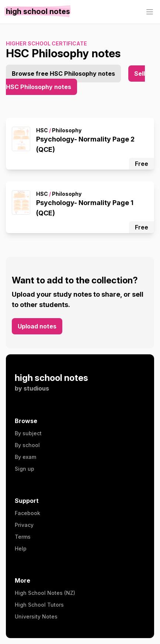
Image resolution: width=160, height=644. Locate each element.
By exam (25, 457)
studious (36, 388)
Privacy (24, 525)
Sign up (25, 469)
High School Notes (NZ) (45, 593)
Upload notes (37, 326)
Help (21, 548)
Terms (23, 537)
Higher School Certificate (46, 43)
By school (27, 445)
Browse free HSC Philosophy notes (63, 74)
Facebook (27, 513)
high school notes (51, 378)
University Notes (36, 616)
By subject (28, 433)
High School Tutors (39, 605)
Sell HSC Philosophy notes (75, 80)
